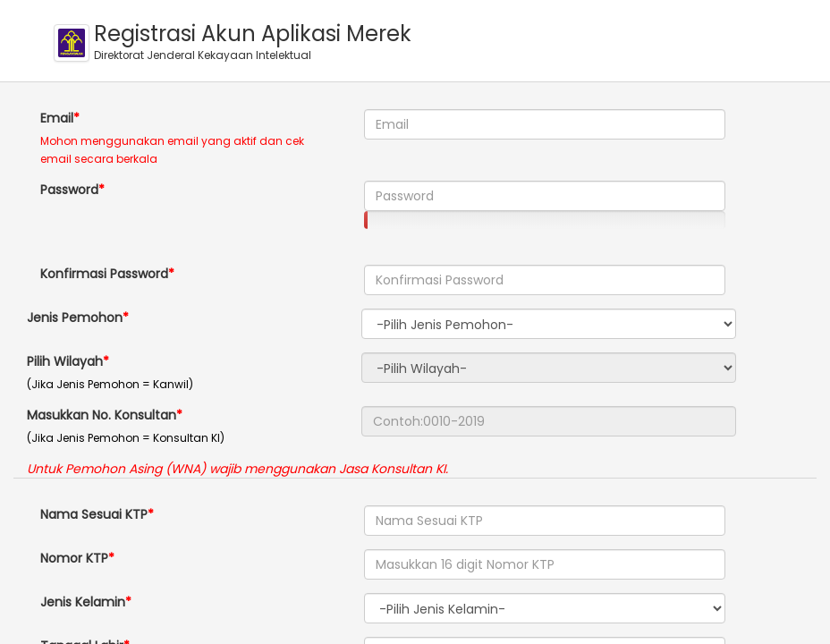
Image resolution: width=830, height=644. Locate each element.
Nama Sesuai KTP (94, 514)
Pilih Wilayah (65, 361)
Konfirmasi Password (104, 274)
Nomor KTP (74, 558)
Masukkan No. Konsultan (102, 415)
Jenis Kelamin (83, 602)
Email (57, 118)
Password (69, 190)
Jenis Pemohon (75, 318)
